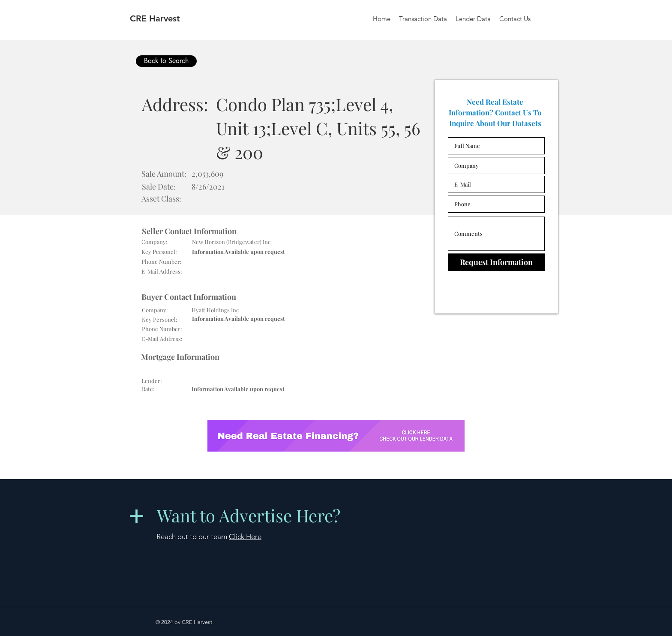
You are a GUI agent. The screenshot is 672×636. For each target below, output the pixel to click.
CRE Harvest (155, 18)
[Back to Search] (166, 61)
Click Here (245, 537)
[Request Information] (496, 262)
